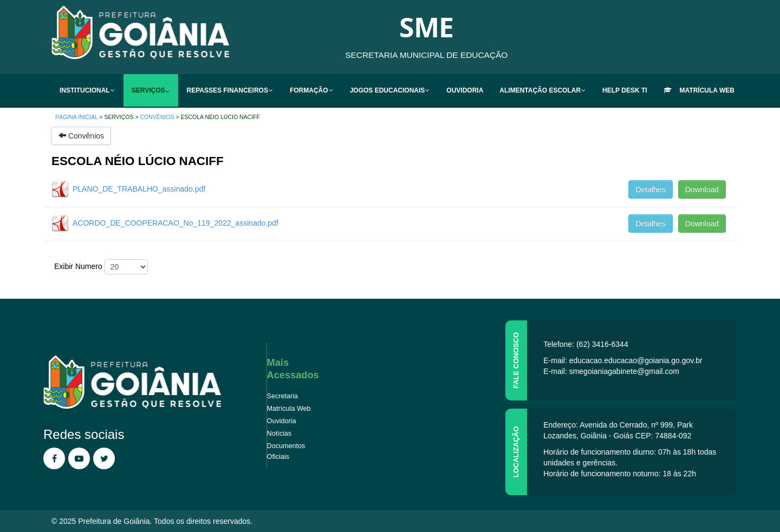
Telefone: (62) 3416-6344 (586, 344)
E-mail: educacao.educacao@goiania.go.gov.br (623, 360)
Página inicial (76, 117)
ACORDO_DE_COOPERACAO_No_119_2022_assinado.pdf (175, 223)
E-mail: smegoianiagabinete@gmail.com (611, 371)
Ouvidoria (282, 421)
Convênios (157, 117)
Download (702, 189)
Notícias (279, 434)
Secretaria (282, 396)
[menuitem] (87, 90)
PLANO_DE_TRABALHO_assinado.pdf (139, 189)
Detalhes (650, 189)
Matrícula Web (289, 409)
